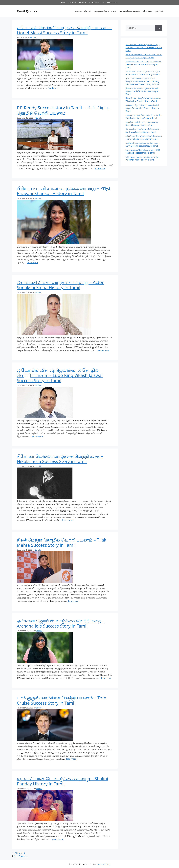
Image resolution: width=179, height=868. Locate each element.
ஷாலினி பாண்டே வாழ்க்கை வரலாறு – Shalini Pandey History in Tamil (62, 781)
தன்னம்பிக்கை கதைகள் (130, 11)
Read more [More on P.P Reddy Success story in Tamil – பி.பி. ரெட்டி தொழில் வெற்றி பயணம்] (100, 168)
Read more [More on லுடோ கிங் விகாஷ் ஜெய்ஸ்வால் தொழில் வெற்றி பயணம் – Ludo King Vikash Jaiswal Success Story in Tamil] (37, 436)
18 (19, 856)
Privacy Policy (94, 2)
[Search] (159, 28)
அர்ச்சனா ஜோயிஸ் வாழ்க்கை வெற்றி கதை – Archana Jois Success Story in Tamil (61, 623)
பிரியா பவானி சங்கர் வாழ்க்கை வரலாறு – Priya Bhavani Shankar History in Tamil (64, 191)
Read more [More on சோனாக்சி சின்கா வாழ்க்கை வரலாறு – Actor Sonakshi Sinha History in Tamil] (103, 350)
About (63, 2)
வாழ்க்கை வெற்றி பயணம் (106, 11)
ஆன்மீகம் (159, 11)
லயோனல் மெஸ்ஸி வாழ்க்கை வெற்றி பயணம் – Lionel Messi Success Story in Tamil (64, 30)
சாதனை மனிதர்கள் (83, 11)
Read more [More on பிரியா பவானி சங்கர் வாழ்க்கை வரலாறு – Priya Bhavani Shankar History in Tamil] (32, 262)
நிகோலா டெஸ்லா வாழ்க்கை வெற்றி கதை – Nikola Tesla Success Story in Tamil (60, 459)
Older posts (20, 853)
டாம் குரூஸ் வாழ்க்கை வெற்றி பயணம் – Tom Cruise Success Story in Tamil (62, 700)
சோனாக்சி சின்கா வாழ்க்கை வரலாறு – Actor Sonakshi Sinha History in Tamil (60, 285)
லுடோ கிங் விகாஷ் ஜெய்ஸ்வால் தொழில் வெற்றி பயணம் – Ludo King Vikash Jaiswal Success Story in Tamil (60, 375)
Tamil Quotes (27, 11)
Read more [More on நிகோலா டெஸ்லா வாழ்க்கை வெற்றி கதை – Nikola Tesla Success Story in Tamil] (68, 520)
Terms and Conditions (110, 2)
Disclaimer (83, 2)
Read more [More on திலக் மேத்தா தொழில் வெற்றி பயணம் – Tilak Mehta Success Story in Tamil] (73, 601)
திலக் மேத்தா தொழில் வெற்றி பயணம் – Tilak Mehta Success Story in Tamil (62, 542)
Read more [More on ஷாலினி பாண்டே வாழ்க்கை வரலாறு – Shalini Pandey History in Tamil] (57, 839)
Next (24, 856)
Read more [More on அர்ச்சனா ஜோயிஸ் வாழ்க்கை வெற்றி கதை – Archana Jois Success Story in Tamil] (106, 678)
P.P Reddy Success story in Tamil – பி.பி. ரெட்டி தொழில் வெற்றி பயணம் (64, 110)
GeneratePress (104, 864)
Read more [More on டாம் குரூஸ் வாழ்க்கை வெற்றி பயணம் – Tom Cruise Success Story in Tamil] (71, 759)
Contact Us (72, 2)
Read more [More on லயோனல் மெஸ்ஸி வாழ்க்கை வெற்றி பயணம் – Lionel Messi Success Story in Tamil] (53, 88)
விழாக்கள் (147, 11)
